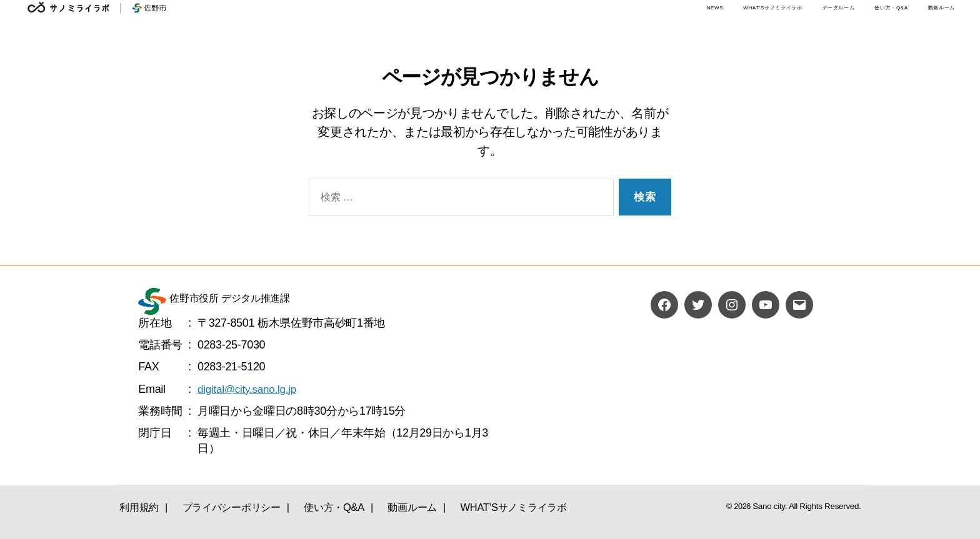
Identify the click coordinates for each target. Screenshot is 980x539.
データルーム (839, 8)
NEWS (715, 8)
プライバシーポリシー (225, 506)
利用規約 (136, 506)
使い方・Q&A (891, 8)
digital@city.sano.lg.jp (249, 389)
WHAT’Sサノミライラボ (772, 8)
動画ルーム (942, 8)
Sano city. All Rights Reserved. (811, 506)
